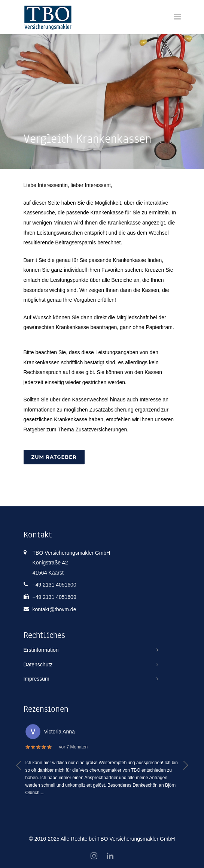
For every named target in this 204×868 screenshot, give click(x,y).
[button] (19, 765)
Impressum (36, 679)
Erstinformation (41, 650)
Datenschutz (38, 664)
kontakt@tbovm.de (54, 609)
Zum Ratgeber (54, 457)
